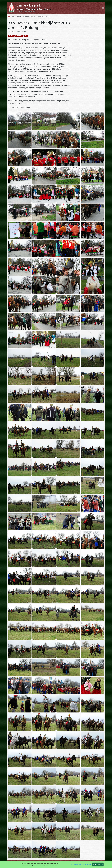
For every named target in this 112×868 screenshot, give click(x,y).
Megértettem (98, 864)
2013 (26, 36)
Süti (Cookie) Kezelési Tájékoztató (81, 864)
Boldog (11, 36)
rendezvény (19, 36)
